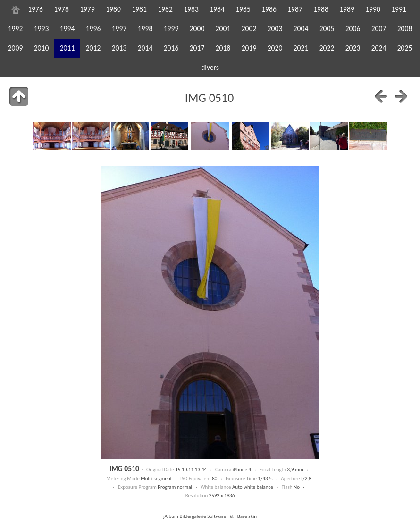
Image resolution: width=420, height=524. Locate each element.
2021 (301, 48)
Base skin (247, 516)
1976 (35, 9)
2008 (405, 29)
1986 (269, 9)
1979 (87, 9)
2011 (67, 48)
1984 (217, 9)
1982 (165, 9)
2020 (275, 48)
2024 (379, 48)
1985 (243, 9)
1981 (139, 9)
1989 (347, 9)
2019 (249, 48)
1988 (321, 9)
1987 (295, 9)
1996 (93, 29)
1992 (16, 29)
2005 (327, 29)
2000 (197, 29)
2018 (223, 48)
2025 (405, 48)
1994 (67, 29)
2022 (327, 48)
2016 (171, 48)
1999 (171, 29)
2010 (42, 48)
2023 (353, 48)
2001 (223, 29)
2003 (275, 29)
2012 (93, 48)
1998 (145, 29)
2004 (301, 29)
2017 (197, 48)
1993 (42, 29)
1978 (61, 9)
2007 (379, 29)
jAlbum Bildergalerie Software (195, 516)
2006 (353, 29)
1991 (399, 9)
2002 (249, 29)
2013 (119, 48)
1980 (113, 9)
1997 (119, 29)
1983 (191, 9)
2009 (16, 48)
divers (210, 67)
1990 (373, 9)
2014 (145, 48)
